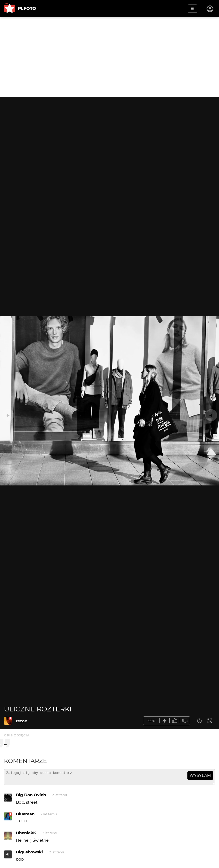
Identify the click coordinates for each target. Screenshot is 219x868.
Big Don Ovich (31, 797)
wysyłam (200, 775)
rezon (22, 721)
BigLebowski (29, 854)
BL (8, 857)
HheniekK (26, 835)
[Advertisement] (109, 57)
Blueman (25, 816)
